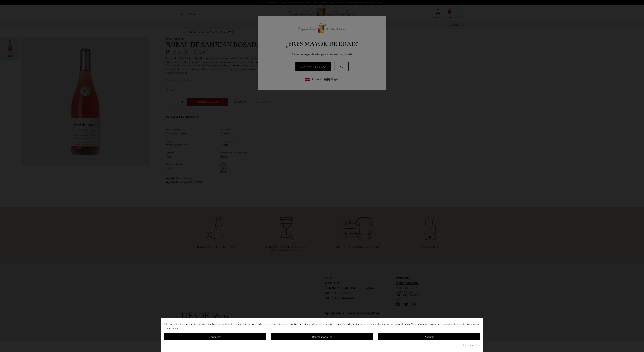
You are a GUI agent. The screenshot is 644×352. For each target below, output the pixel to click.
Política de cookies (471, 345)
